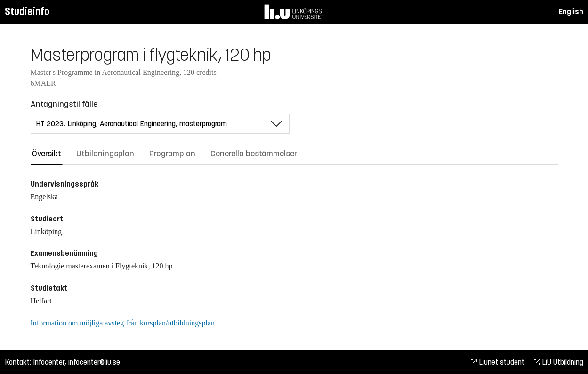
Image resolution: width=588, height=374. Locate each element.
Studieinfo (27, 12)
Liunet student (498, 362)
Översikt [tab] (47, 154)
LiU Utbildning (559, 362)
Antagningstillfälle (64, 104)
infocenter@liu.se (94, 362)
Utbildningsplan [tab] (105, 154)
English (571, 12)
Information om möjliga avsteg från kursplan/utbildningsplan (123, 323)
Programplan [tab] (172, 154)
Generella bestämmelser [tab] (254, 154)
